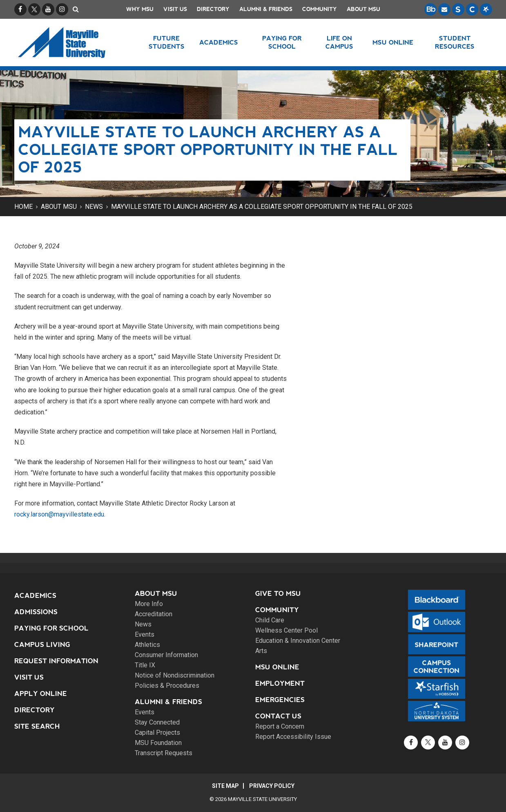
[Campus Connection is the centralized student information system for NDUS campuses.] (472, 9)
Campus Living (42, 645)
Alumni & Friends (266, 9)
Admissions (36, 612)
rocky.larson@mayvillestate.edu (59, 514)
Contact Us (278, 716)
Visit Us (175, 9)
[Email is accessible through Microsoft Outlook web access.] (444, 9)
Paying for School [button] (282, 42)
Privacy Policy (272, 786)
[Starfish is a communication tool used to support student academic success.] (486, 9)
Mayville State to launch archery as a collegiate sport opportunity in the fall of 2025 (262, 207)
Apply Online (41, 694)
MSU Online (277, 667)
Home (23, 207)
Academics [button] (219, 42)
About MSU (363, 9)
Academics (35, 596)
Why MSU (140, 9)
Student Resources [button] (455, 42)
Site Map (225, 786)
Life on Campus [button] (339, 42)
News (94, 207)
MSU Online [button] (393, 42)
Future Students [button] (167, 42)
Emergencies (280, 700)
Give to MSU (278, 594)
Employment (280, 683)
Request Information (56, 661)
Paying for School (51, 628)
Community (320, 9)
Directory (213, 9)
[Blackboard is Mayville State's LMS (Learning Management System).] (430, 9)
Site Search (37, 726)
